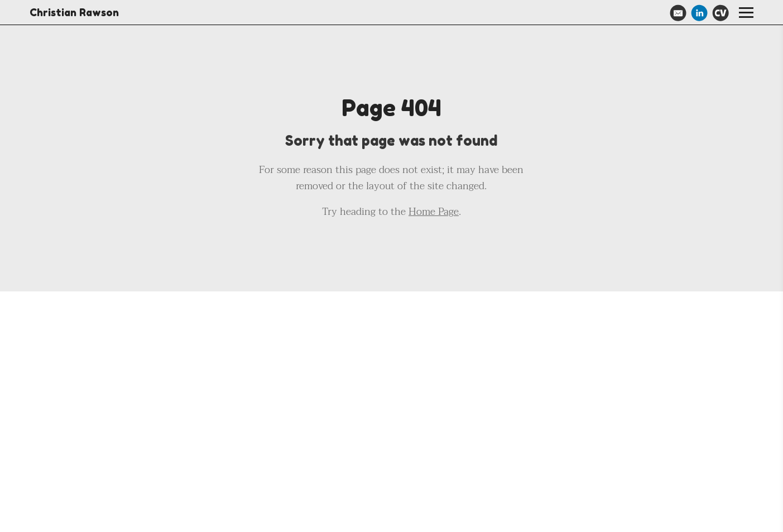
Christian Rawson (74, 12)
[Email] (678, 13)
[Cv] (720, 13)
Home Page (434, 212)
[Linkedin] (699, 13)
